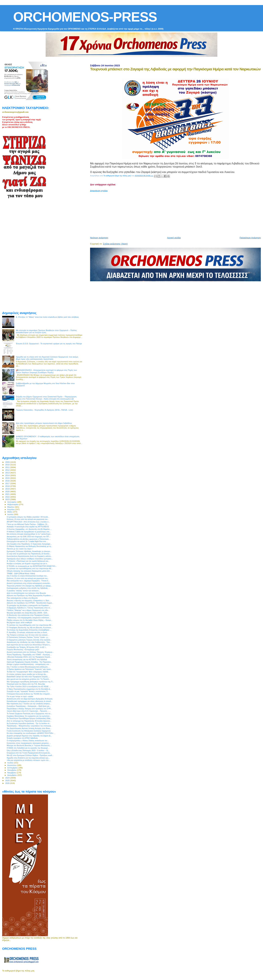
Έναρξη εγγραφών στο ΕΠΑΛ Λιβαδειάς (22, 738)
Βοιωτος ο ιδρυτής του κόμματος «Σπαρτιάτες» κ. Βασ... (29, 600)
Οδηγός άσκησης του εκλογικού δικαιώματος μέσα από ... (29, 571)
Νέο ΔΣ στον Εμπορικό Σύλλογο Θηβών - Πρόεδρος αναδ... (30, 755)
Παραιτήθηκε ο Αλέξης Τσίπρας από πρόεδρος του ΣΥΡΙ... (29, 709)
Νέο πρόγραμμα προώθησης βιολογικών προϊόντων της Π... (30, 682)
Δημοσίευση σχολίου (99, 191)
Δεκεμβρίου (12, 775)
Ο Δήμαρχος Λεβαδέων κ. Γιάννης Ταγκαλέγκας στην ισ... (29, 608)
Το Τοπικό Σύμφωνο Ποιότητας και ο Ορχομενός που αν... (29, 714)
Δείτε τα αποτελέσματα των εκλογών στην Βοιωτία (26, 593)
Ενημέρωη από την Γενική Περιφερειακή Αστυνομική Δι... (29, 753)
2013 (8, 473)
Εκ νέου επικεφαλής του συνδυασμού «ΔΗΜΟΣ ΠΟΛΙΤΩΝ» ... (31, 733)
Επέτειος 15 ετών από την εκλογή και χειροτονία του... (28, 519)
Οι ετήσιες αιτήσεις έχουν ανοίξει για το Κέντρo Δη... (27, 674)
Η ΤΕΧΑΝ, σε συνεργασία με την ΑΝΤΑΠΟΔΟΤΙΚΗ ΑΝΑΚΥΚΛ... (32, 566)
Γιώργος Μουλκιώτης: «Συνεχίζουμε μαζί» (23, 650)
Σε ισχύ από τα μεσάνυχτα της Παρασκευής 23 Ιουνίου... (29, 554)
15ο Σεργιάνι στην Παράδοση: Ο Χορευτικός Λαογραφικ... (29, 544)
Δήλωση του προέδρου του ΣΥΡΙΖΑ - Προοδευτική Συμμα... (30, 603)
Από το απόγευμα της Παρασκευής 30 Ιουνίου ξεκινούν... (29, 721)
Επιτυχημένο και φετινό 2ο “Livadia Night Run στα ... (27, 541)
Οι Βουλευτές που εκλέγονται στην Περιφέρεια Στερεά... (28, 615)
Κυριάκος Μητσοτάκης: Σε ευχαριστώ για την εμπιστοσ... (29, 716)
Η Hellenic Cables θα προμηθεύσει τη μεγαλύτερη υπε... (29, 532)
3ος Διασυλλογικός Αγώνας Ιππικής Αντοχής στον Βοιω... (29, 728)
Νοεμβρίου (12, 773)
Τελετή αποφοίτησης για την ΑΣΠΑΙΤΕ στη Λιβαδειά (27, 659)
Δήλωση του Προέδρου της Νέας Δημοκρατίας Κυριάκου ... (30, 595)
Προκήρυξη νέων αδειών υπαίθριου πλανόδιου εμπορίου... (30, 559)
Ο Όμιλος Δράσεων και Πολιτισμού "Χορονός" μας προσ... (29, 669)
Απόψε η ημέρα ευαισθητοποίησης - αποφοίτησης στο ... (29, 664)
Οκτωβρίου (12, 770)
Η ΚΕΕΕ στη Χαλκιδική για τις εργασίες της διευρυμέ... (28, 748)
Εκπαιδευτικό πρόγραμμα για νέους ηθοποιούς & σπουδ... (30, 701)
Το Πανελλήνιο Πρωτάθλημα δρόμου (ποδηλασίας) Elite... (29, 718)
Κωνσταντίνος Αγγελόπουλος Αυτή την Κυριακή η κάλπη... (29, 556)
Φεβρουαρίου (13, 504)
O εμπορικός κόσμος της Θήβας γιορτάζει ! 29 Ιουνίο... (28, 517)
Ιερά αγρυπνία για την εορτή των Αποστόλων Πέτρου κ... (29, 645)
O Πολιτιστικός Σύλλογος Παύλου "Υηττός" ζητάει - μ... (28, 637)
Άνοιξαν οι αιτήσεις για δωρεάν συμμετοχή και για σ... (28, 564)
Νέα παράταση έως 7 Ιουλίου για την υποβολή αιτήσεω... (29, 704)
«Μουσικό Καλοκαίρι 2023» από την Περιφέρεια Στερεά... (29, 657)
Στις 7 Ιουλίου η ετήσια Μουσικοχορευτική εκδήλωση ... (28, 667)
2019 (8, 489)
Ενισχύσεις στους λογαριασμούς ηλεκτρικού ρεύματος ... (29, 743)
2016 (8, 481)
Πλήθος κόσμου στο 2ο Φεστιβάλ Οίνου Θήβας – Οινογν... (30, 620)
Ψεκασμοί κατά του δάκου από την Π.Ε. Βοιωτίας (26, 684)
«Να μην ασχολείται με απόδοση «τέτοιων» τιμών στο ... (29, 760)
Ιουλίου (11, 763)
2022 (8, 497)
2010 (8, 465)
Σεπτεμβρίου (13, 768)
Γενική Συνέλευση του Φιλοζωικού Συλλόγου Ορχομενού (29, 731)
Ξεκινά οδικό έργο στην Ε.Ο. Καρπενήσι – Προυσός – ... (29, 711)
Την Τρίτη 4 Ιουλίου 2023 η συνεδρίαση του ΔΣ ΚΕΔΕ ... (29, 686)
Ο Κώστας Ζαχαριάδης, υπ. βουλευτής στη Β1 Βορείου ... (29, 529)
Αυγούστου (12, 765)
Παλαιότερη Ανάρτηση (250, 238)
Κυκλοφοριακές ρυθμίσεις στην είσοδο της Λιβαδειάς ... (28, 588)
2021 (8, 494)
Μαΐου (10, 512)
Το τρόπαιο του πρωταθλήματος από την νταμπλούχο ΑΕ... (30, 568)
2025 (8, 780)
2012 (8, 470)
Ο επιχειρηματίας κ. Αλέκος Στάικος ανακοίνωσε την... (28, 741)
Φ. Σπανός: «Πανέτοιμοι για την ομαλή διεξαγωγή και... (28, 561)
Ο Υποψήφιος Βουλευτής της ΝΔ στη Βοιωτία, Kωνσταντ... (30, 628)
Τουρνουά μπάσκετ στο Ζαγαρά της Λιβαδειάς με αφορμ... (29, 586)
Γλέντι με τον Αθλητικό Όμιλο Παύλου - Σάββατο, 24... (28, 524)
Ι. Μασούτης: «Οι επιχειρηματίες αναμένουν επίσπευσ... (29, 618)
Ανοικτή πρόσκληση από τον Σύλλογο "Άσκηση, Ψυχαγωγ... (30, 652)
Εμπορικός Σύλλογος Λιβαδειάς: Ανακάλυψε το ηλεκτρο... (29, 551)
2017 (8, 483)
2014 (8, 475)
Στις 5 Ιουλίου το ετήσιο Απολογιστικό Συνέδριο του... (27, 576)
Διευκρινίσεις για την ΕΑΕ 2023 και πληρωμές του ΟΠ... (29, 537)
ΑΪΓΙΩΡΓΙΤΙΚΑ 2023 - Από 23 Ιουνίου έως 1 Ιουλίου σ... (28, 522)
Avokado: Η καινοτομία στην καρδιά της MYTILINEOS (28, 527)
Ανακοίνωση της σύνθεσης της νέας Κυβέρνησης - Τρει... (29, 642)
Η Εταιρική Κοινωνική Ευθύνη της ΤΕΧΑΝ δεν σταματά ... (29, 694)
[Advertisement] (171, 213)
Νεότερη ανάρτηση (99, 238)
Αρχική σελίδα (174, 238)
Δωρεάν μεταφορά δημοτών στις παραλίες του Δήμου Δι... (29, 736)
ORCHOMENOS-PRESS (85, 17)
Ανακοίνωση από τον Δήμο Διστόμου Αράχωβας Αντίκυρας (30, 699)
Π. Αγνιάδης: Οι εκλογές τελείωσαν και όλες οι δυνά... (28, 632)
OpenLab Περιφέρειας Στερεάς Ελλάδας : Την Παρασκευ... (30, 662)
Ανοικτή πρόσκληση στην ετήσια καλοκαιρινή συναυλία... (29, 583)
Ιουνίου (11, 514)
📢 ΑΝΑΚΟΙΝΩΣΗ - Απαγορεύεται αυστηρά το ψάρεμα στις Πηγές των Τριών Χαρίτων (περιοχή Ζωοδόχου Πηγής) (46, 371)
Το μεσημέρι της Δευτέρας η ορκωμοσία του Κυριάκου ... (29, 605)
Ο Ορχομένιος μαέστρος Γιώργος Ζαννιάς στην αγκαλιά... (29, 640)
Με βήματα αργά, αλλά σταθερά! (19, 622)
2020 (8, 491)
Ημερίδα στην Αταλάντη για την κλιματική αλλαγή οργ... (28, 758)
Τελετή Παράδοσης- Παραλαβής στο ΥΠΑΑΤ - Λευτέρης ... (29, 655)
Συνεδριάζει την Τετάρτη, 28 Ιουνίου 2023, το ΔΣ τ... (27, 647)
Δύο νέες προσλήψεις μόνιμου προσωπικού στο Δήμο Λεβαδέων (44, 423)
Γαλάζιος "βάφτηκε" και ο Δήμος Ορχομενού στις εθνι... (28, 610)
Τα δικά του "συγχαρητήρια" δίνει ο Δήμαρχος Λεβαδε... (28, 672)
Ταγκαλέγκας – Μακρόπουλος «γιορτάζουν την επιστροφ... (29, 726)
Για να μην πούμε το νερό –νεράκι (20, 696)
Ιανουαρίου (12, 502)
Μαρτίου (11, 507)
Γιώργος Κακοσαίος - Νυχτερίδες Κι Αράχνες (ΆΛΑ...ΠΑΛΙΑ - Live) (44, 410)
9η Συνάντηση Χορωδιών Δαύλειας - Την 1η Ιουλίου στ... (29, 723)
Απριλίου (11, 509)
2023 (8, 499)
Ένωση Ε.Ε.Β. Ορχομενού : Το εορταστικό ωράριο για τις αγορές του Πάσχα (49, 343)
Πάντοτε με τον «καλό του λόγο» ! (20, 549)
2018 (8, 486)
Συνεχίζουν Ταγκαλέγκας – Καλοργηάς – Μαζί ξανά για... (29, 706)
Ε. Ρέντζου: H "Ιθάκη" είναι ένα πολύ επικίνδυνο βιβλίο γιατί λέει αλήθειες (47, 317)
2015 (8, 478)
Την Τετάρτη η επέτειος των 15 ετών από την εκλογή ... (28, 635)
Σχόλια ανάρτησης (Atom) (115, 244)
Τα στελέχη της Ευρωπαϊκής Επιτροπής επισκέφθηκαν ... (29, 630)
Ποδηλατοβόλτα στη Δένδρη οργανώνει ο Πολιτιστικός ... (29, 539)
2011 (8, 467)
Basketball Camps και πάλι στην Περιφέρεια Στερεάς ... (28, 677)
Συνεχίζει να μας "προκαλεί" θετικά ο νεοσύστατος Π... (28, 691)
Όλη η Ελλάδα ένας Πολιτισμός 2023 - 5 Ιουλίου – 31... (28, 750)
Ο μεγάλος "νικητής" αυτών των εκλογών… (23, 591)
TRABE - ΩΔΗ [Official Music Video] (21, 573)
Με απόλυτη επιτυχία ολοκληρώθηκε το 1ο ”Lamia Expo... (29, 534)
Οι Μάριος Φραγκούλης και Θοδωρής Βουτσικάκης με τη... (30, 546)
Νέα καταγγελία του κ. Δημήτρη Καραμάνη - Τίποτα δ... (28, 581)
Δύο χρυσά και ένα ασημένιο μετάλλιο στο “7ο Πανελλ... (29, 679)
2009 (8, 462)
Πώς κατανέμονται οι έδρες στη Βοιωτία (22, 598)
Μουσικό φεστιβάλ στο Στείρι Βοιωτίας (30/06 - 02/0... (28, 613)
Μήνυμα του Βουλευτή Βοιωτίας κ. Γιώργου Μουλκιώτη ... (29, 745)
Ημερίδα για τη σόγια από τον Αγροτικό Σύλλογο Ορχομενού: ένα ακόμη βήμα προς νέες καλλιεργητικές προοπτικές (47, 358)
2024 (8, 778)
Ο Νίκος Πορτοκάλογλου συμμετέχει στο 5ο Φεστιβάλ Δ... (29, 689)
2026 (8, 783)
